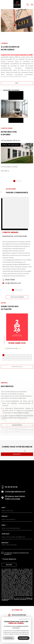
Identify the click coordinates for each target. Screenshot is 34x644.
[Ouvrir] (28, 5)
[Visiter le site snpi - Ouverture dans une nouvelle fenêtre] (17, 632)
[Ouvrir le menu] (32, 5)
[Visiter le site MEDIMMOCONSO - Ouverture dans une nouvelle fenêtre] (18, 639)
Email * (4, 526)
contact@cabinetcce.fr (15, 492)
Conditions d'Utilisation (20, 600)
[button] (12, 25)
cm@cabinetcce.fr (13, 285)
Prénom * (5, 517)
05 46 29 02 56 (11, 488)
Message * (5, 543)
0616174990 (10, 281)
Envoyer (9, 565)
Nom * (4, 508)
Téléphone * (6, 534)
